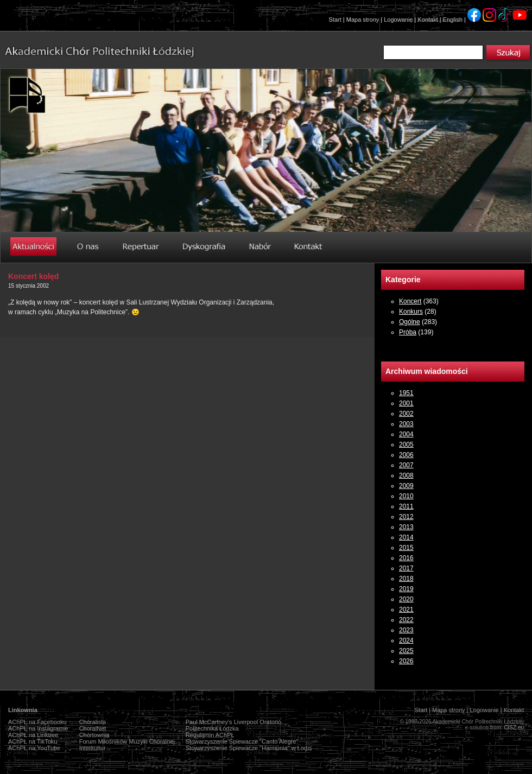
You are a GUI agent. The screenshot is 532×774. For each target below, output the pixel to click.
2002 (406, 414)
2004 (406, 434)
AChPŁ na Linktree (33, 735)
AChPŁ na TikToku (33, 741)
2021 (406, 610)
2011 (406, 506)
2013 (406, 527)
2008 (406, 475)
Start (335, 20)
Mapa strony (363, 20)
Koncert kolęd (33, 276)
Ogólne (410, 322)
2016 (406, 558)
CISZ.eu (514, 728)
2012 (406, 517)
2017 (406, 568)
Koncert (410, 301)
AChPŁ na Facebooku (37, 722)
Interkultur (93, 748)
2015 (406, 548)
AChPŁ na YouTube (34, 748)
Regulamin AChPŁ (210, 735)
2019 (406, 589)
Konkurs (411, 312)
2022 (406, 620)
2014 (406, 537)
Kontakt (427, 20)
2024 (406, 640)
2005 (406, 445)
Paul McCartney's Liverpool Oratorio (233, 722)
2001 (406, 403)
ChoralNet (93, 728)
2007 (406, 465)
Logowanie (398, 20)
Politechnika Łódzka (212, 728)
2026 (406, 661)
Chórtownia (94, 735)
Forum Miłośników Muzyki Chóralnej (127, 741)
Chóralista (93, 722)
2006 (406, 455)
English (453, 20)
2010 (406, 496)
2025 (406, 651)
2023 (406, 630)
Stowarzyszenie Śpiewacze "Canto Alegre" (242, 741)
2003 (406, 424)
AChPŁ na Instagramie (38, 728)
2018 (406, 579)
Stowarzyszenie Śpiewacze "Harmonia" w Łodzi (249, 748)
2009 (406, 486)
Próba (408, 332)
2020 (406, 599)
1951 (406, 393)
